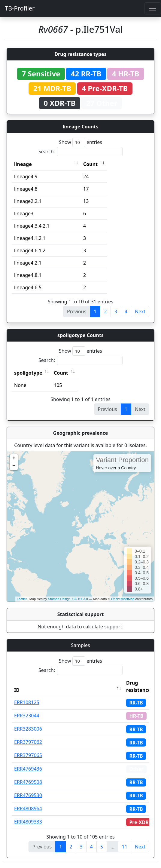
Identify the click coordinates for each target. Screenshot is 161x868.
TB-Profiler (20, 8)
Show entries (80, 142)
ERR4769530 (28, 795)
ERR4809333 (28, 822)
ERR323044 (27, 716)
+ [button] (14, 458)
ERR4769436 (28, 769)
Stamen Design (59, 599)
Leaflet (22, 599)
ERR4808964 (28, 808)
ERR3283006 (28, 729)
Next (140, 311)
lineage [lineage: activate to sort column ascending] (23, 164)
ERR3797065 (28, 755)
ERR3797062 (28, 742)
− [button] (14, 466)
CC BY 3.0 (80, 599)
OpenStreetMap (123, 599)
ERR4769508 (28, 782)
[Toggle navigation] (153, 8)
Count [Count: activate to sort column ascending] (90, 164)
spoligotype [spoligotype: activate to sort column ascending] (28, 373)
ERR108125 (27, 702)
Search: (80, 152)
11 (125, 847)
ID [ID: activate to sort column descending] (17, 690)
